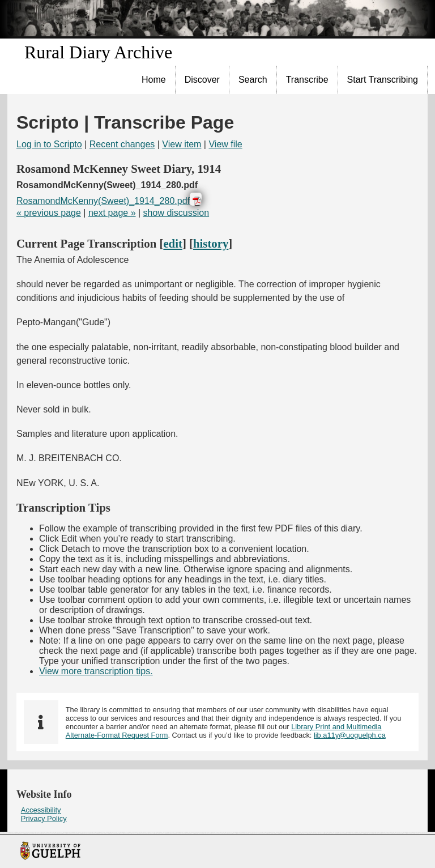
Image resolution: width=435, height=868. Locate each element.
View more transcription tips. (96, 671)
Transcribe (307, 80)
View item (182, 144)
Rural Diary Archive (98, 52)
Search (253, 80)
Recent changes (122, 144)
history (211, 243)
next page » (112, 213)
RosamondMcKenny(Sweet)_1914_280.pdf (103, 201)
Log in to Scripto (49, 144)
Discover (202, 80)
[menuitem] (154, 80)
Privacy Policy (44, 818)
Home (154, 80)
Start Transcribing (383, 80)
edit (173, 243)
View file (225, 144)
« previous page (49, 213)
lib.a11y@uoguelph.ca (350, 735)
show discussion (176, 213)
